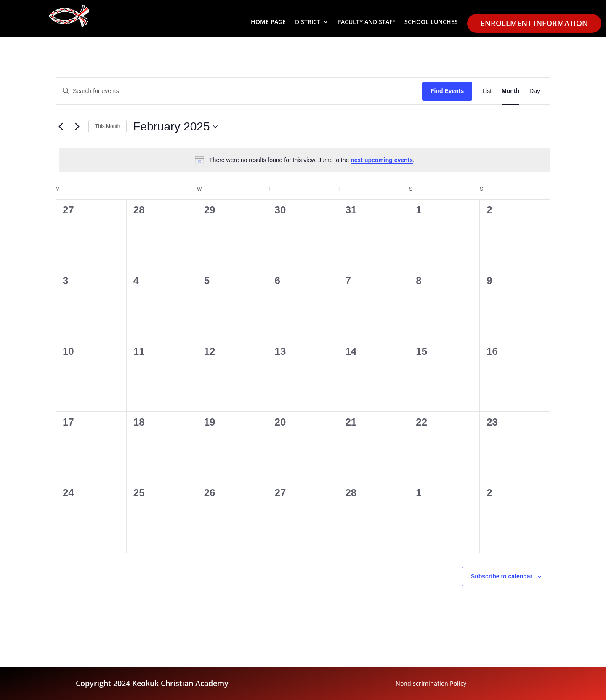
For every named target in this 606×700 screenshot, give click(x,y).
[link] (487, 91)
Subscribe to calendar (502, 576)
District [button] (308, 22)
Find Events (447, 91)
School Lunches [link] (431, 22)
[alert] (305, 160)
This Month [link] (108, 126)
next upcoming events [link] (382, 160)
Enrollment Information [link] (534, 23)
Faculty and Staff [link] (367, 22)
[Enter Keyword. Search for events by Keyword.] (239, 91)
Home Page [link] (268, 22)
